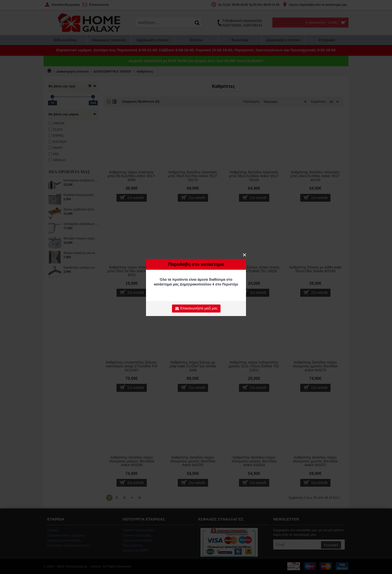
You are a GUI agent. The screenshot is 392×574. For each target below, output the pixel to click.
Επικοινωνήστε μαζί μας (196, 309)
